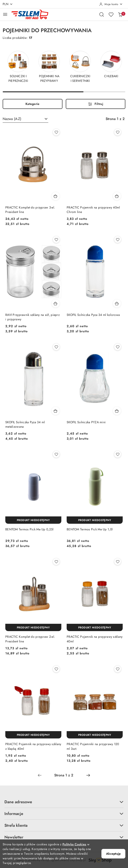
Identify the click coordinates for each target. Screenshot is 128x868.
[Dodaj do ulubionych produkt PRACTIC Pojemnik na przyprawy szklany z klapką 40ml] (56, 669)
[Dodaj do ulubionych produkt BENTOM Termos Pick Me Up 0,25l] (56, 454)
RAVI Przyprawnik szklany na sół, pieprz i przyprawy (32, 317)
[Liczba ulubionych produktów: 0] (111, 14)
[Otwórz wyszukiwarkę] (102, 14)
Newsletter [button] (64, 837)
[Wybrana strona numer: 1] (64, 775)
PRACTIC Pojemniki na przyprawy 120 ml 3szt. (93, 746)
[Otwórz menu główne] (5, 14)
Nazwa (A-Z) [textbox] (12, 119)
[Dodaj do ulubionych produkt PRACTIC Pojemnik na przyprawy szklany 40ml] (118, 562)
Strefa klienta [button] (64, 825)
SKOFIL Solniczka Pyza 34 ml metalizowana (25, 424)
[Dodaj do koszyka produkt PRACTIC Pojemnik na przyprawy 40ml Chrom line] (117, 196)
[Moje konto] (111, 4)
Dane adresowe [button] (64, 802)
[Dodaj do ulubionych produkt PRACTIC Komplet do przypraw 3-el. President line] (56, 132)
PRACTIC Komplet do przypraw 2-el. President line (30, 639)
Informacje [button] (64, 814)
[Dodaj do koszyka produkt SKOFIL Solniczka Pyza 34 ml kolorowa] (117, 303)
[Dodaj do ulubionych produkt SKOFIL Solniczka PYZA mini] (118, 347)
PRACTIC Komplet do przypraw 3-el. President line (30, 210)
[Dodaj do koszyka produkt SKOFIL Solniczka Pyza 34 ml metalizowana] (56, 411)
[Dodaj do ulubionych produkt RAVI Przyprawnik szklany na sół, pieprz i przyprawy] (56, 240)
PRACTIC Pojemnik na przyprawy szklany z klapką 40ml (33, 746)
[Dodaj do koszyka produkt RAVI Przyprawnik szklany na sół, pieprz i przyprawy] (56, 303)
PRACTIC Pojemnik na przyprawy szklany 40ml (95, 639)
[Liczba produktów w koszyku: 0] (120, 14)
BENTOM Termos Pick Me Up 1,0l (90, 529)
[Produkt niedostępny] (33, 520)
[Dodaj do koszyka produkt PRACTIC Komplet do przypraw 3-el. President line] (56, 196)
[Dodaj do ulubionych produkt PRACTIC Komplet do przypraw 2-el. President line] (56, 562)
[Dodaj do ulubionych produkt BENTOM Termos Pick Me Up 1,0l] (118, 454)
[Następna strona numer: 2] (88, 775)
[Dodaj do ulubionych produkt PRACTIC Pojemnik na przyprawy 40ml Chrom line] (118, 132)
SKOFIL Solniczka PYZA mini (86, 422)
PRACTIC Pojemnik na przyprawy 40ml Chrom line (93, 210)
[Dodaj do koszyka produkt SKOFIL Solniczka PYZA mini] (117, 411)
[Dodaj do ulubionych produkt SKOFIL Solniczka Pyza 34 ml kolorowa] (118, 240)
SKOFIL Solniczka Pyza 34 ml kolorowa (93, 315)
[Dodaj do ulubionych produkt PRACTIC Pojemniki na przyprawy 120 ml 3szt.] (118, 669)
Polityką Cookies (74, 844)
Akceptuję (113, 854)
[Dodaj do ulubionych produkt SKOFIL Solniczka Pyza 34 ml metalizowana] (56, 347)
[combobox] (25, 119)
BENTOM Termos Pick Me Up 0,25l (29, 529)
